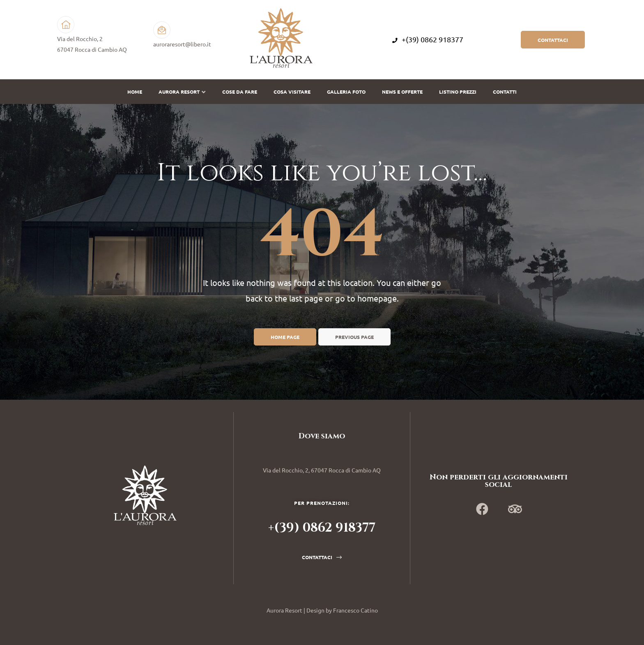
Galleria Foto (346, 92)
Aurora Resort (182, 92)
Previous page (354, 337)
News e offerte (402, 92)
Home (135, 92)
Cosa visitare (292, 92)
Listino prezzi (458, 92)
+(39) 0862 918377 (428, 40)
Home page (285, 337)
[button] (553, 39)
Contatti (505, 92)
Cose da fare (240, 92)
